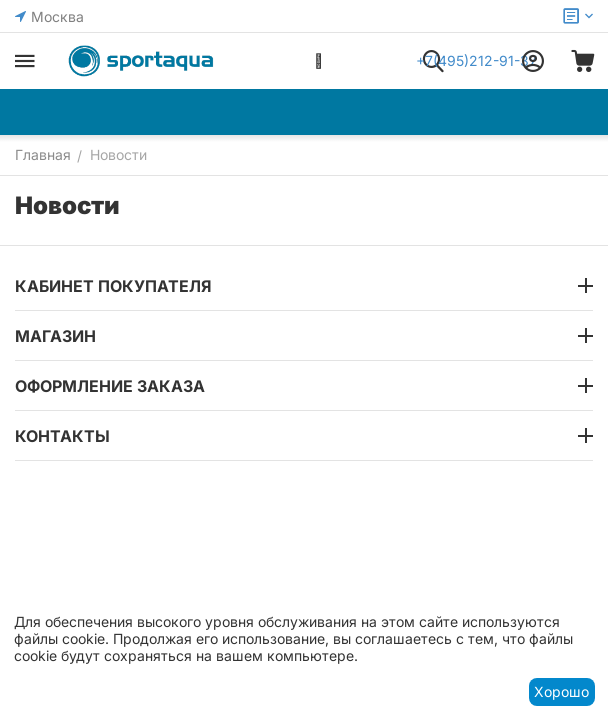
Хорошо (561, 691)
